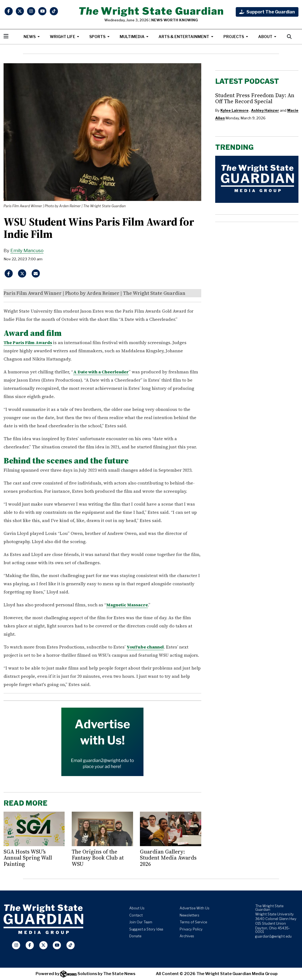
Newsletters (189, 915)
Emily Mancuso (27, 250)
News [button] (30, 37)
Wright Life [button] (63, 37)
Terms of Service (193, 922)
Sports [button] (98, 37)
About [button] (266, 37)
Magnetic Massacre (127, 605)
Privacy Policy (191, 929)
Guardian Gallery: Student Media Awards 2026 (168, 858)
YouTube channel (145, 647)
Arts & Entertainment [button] (184, 37)
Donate (135, 936)
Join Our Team (141, 922)
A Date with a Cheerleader (101, 372)
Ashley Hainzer (265, 110)
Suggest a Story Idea (146, 929)
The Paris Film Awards (28, 342)
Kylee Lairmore (235, 110)
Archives (187, 936)
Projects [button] (234, 37)
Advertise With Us (195, 908)
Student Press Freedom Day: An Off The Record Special (255, 98)
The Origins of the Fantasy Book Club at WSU (98, 858)
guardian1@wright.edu (273, 936)
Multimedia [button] (133, 37)
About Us (137, 908)
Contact (136, 915)
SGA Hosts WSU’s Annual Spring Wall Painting (28, 858)
